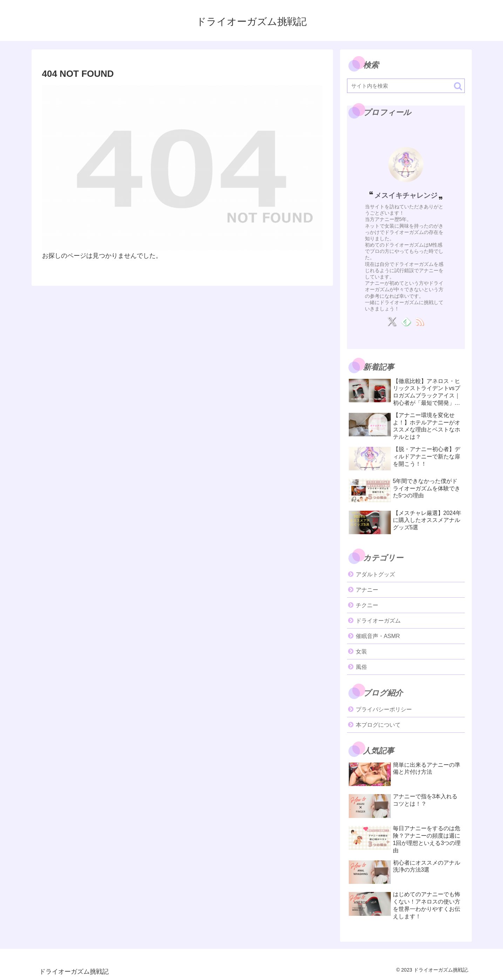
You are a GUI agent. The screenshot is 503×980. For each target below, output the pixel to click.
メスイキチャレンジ (406, 195)
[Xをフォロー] (392, 321)
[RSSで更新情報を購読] (420, 321)
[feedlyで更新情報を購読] (406, 321)
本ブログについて (378, 725)
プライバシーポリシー (384, 709)
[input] (406, 86)
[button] (458, 86)
